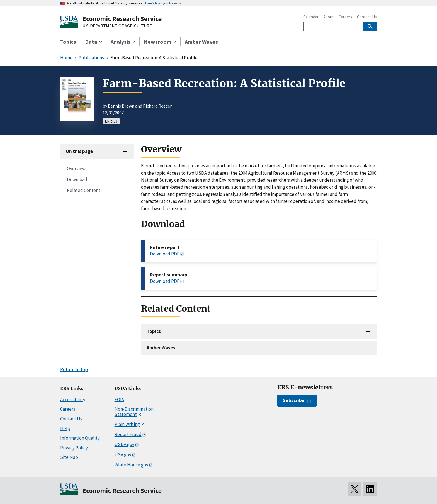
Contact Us (367, 17)
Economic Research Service (122, 19)
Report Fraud (128, 434)
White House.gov (131, 465)
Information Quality (80, 438)
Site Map (69, 457)
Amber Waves (201, 42)
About (329, 17)
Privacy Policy (74, 448)
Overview (76, 169)
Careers (345, 17)
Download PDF (165, 254)
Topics (68, 42)
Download (77, 179)
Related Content (84, 190)
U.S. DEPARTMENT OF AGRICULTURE (117, 26)
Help (65, 428)
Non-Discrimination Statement (134, 412)
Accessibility (73, 400)
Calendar (311, 17)
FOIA (119, 400)
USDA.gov (124, 444)
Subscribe (294, 400)
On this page (79, 151)
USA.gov (123, 455)
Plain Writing (127, 424)
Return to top (74, 369)
